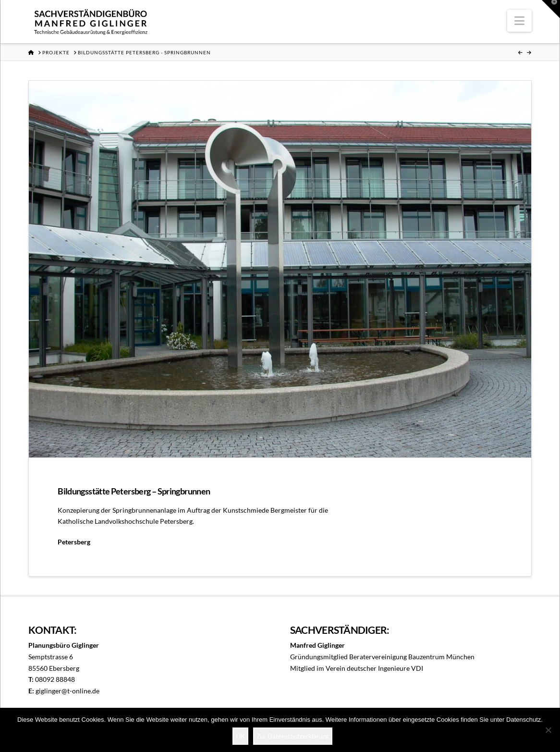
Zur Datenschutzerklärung (293, 736)
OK (240, 736)
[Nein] (548, 730)
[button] (519, 21)
